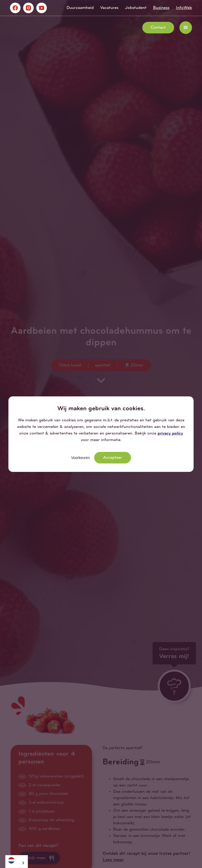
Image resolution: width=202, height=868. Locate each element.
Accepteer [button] (113, 458)
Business (161, 8)
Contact (158, 28)
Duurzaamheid (80, 8)
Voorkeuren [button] (80, 458)
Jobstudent (136, 8)
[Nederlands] (17, 860)
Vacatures (109, 8)
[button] (186, 28)
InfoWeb (184, 8)
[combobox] (17, 862)
